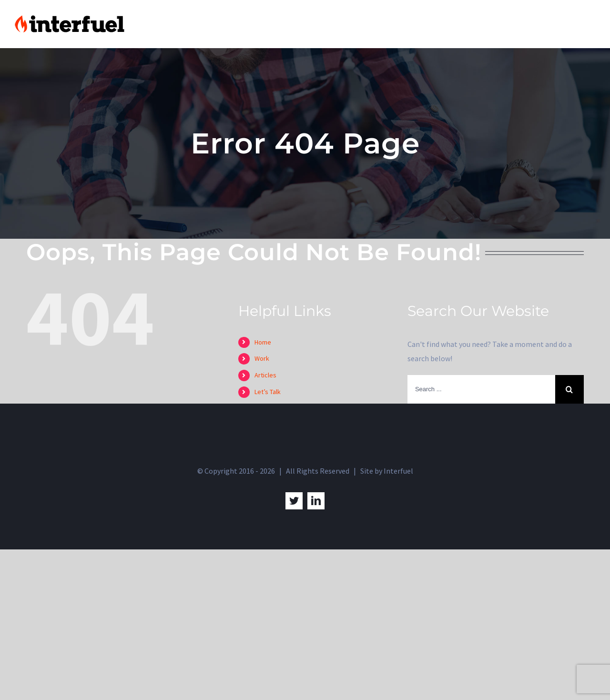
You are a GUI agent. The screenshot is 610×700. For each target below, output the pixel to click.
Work (262, 358)
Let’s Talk (268, 392)
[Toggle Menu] (589, 24)
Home (263, 342)
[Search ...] (481, 389)
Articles (265, 375)
